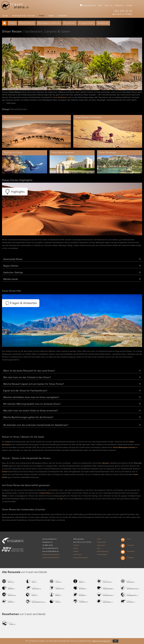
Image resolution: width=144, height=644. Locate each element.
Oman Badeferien (60, 97)
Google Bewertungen (81, 557)
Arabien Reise (45, 493)
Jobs (99, 548)
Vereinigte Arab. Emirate (23, 16)
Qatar (51, 16)
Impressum (101, 545)
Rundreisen (70, 23)
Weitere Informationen (101, 641)
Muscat (106, 463)
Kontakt (129, 6)
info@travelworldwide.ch (51, 554)
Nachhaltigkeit (102, 554)
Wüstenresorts (27, 23)
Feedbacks (119, 6)
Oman (42, 16)
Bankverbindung (103, 551)
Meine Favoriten (89, 6)
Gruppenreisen (86, 23)
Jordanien (62, 16)
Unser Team (77, 554)
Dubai (5, 16)
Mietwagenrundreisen (49, 23)
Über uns (109, 6)
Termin (76, 548)
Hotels (12, 23)
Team (100, 6)
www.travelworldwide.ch (51, 557)
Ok (116, 641)
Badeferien (103, 23)
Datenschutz (101, 542)
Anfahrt (76, 551)
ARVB (99, 539)
